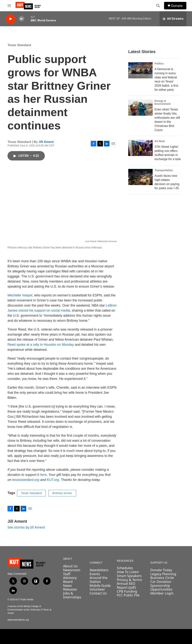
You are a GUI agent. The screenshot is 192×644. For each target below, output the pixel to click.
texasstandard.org (26, 480)
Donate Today (161, 570)
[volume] (22, 19)
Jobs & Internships (72, 595)
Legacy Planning (163, 574)
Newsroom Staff (72, 572)
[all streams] (173, 19)
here (43, 475)
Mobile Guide (100, 586)
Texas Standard (19, 45)
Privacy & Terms (129, 580)
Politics (159, 64)
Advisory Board (70, 580)
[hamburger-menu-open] (9, 6)
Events (95, 574)
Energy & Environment (163, 102)
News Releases (70, 587)
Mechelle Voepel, (20, 295)
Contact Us (98, 593)
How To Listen (128, 572)
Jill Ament (46, 142)
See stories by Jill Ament (26, 527)
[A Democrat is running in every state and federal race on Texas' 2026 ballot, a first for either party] (140, 70)
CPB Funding (127, 591)
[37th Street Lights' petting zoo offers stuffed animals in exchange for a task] (140, 148)
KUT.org (53, 480)
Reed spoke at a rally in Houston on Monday (41, 345)
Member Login (162, 593)
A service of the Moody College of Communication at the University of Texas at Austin (29, 610)
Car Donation (161, 582)
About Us (70, 566)
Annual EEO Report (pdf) (126, 585)
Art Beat (160, 141)
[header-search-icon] (158, 6)
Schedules (125, 568)
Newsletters (99, 570)
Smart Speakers (129, 576)
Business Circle (162, 578)
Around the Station (99, 580)
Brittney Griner (62, 493)
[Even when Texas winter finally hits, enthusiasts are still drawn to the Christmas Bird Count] (140, 108)
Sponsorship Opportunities (161, 587)
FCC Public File (128, 595)
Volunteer (97, 589)
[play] (10, 19)
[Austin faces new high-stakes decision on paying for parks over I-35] (140, 177)
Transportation (164, 170)
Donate (177, 6)
